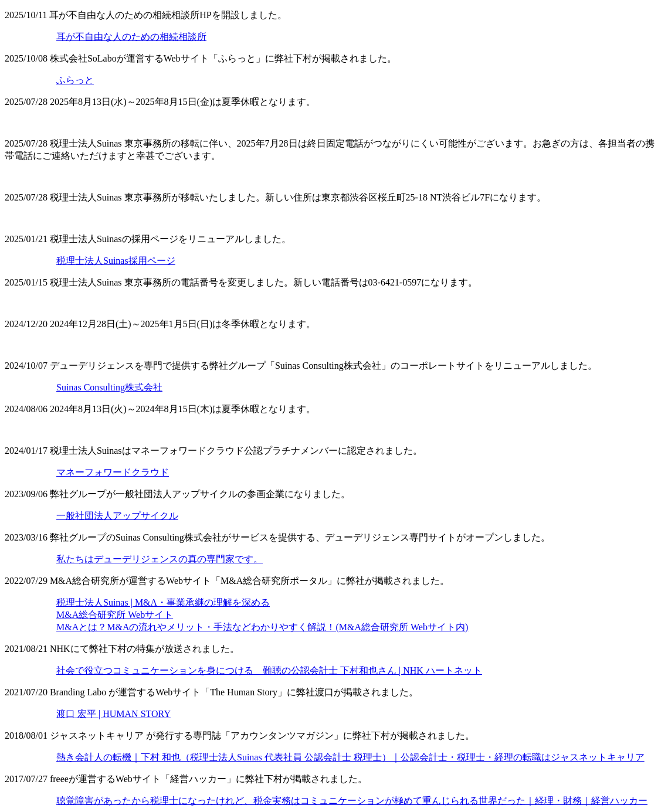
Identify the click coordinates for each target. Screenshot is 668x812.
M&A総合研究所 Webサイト (115, 615)
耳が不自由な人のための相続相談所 (131, 37)
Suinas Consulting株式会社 (109, 387)
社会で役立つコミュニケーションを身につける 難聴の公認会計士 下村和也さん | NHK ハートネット (269, 670)
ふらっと (75, 80)
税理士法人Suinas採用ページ (116, 261)
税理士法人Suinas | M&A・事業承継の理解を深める (163, 602)
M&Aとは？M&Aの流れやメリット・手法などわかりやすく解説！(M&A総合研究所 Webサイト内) (262, 627)
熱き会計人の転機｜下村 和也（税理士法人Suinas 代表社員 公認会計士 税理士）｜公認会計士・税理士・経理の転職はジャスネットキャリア (350, 757)
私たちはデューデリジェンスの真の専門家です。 (160, 559)
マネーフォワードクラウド (113, 472)
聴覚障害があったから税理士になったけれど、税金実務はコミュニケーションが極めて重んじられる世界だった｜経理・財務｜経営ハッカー (352, 801)
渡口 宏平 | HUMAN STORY (113, 714)
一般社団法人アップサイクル (117, 516)
